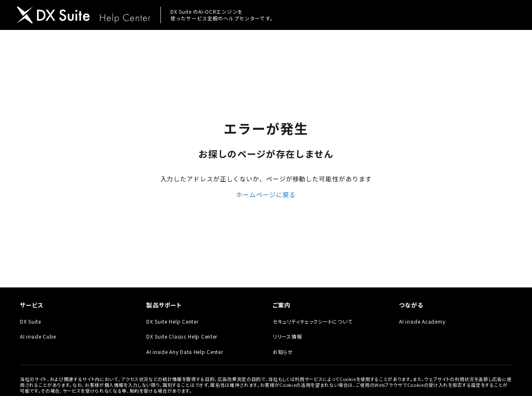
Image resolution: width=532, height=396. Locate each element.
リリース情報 (287, 336)
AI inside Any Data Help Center (185, 352)
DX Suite (31, 321)
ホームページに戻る (266, 194)
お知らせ (283, 352)
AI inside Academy (422, 321)
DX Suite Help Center (172, 321)
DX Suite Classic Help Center (182, 336)
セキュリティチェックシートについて (312, 321)
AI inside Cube (38, 336)
